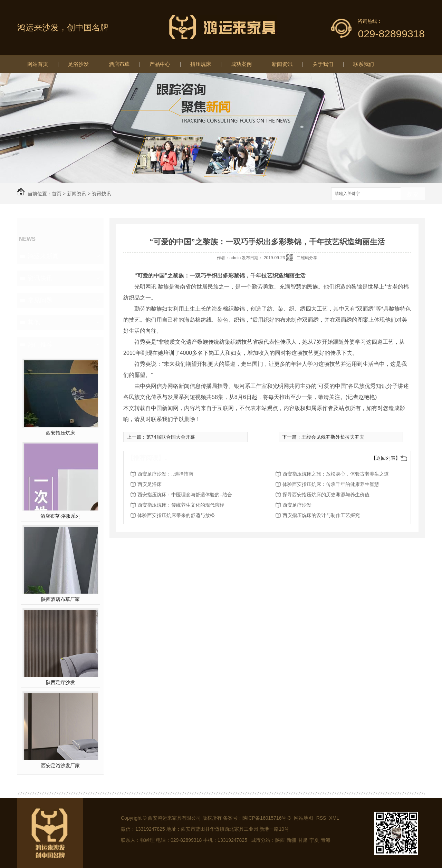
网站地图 (304, 818)
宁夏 (314, 840)
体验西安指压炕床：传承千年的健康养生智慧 (331, 484)
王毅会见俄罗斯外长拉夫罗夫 (333, 437)
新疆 (291, 840)
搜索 (413, 194)
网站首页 (38, 64)
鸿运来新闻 (43, 256)
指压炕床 (201, 64)
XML (334, 818)
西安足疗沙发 (297, 505)
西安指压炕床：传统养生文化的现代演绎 (181, 505)
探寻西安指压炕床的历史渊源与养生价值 (326, 495)
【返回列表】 (386, 458)
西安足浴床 (150, 484)
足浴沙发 (78, 64)
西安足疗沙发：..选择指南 (165, 474)
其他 (34, 322)
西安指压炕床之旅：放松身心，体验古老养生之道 (336, 474)
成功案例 (241, 64)
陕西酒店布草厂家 (60, 599)
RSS (322, 818)
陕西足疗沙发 (60, 682)
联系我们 (364, 64)
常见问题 (40, 300)
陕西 (280, 840)
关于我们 (323, 64)
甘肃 (303, 840)
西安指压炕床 (60, 433)
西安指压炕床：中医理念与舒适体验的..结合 (185, 495)
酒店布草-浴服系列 (61, 516)
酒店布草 (119, 64)
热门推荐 (40, 344)
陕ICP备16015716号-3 (267, 818)
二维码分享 (307, 258)
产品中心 (160, 64)
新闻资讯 (282, 64)
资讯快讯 (102, 194)
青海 (326, 840)
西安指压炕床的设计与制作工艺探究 (321, 515)
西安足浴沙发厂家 (60, 765)
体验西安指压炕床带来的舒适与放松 (176, 515)
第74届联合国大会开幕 (171, 437)
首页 (57, 194)
